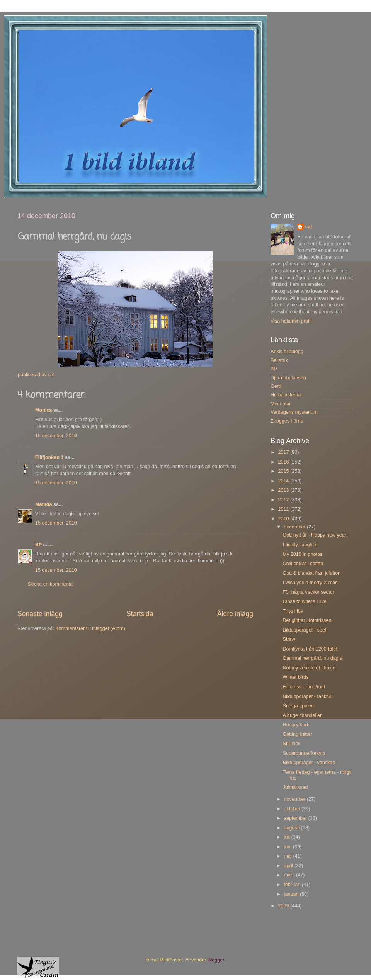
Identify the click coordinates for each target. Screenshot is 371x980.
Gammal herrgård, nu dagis (312, 658)
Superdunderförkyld (304, 753)
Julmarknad (295, 787)
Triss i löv (293, 611)
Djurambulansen (288, 378)
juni (288, 847)
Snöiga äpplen (298, 706)
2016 (284, 462)
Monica (43, 410)
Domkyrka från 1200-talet (310, 649)
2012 (284, 500)
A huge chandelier (302, 715)
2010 (284, 519)
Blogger (216, 960)
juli (288, 837)
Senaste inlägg (40, 614)
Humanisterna (286, 395)
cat (308, 227)
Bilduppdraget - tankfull (307, 696)
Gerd (276, 386)
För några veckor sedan (308, 592)
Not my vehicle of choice (309, 668)
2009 (284, 906)
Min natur (281, 404)
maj (289, 856)
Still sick (291, 744)
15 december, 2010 (56, 436)
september (296, 818)
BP (38, 545)
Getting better (297, 734)
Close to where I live (304, 601)
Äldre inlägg (235, 614)
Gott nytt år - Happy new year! (315, 535)
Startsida (140, 614)
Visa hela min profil (291, 321)
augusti (293, 828)
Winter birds (295, 677)
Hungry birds (296, 725)
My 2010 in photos (302, 554)
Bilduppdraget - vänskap (309, 763)
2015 (284, 471)
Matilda (43, 504)
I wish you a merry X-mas (310, 583)
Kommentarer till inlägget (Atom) (90, 628)
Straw (289, 639)
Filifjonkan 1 (49, 457)
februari (293, 885)
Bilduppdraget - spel (304, 630)
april (289, 866)
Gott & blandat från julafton (311, 573)
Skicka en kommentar (51, 584)
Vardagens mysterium (294, 412)
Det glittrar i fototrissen (307, 620)
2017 (284, 452)
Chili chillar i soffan (303, 564)
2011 (284, 509)
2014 (284, 481)
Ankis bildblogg (287, 352)
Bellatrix (279, 360)
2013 (284, 490)
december (296, 527)
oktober (293, 809)
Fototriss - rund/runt (304, 687)
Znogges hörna (287, 421)
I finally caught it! (301, 545)
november (296, 799)
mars (290, 875)
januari (292, 894)
